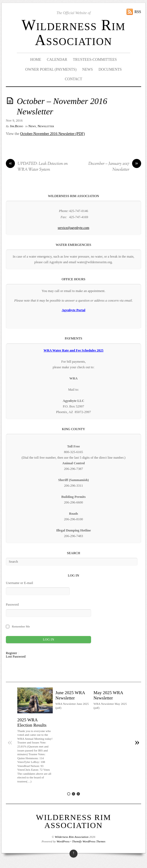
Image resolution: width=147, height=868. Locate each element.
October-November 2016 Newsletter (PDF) (53, 134)
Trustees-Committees (95, 60)
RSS (138, 12)
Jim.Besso (16, 126)
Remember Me (21, 626)
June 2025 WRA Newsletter (70, 695)
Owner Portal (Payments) (51, 69)
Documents (110, 69)
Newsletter (46, 126)
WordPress (63, 841)
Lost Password (16, 657)
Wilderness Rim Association (73, 33)
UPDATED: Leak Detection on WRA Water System (37, 167)
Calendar (57, 60)
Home (36, 60)
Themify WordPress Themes (89, 841)
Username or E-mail (19, 583)
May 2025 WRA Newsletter (108, 695)
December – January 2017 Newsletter (115, 167)
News (88, 69)
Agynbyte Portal (74, 310)
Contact (73, 79)
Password (12, 605)
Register (11, 653)
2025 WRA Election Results (32, 723)
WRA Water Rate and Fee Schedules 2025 (74, 350)
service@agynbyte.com (73, 228)
